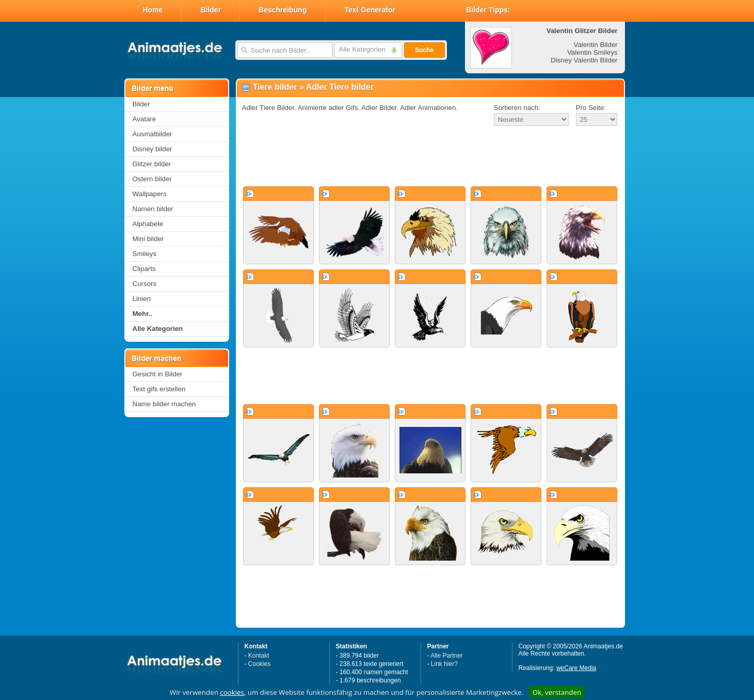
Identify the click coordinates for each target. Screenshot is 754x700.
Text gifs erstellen (159, 389)
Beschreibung (283, 10)
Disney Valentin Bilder (584, 60)
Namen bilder (153, 209)
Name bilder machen (164, 404)
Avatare (145, 119)
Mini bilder (148, 239)
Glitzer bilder (152, 164)
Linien (142, 299)
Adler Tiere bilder (340, 87)
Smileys (145, 254)
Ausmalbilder (153, 134)
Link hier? (444, 664)
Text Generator (370, 10)
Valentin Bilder (596, 45)
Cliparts (144, 269)
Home (153, 10)
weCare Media (576, 668)
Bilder (211, 10)
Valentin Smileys (592, 52)
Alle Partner (447, 656)
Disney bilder (153, 149)
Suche (424, 50)
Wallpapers (150, 194)
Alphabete (148, 224)
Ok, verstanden (557, 692)
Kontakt (259, 656)
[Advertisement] (430, 157)
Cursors (145, 284)
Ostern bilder (152, 179)
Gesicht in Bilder (158, 374)
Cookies (259, 664)
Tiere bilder (275, 87)
